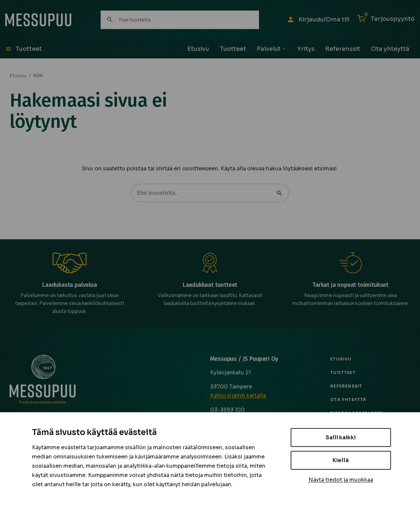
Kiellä (341, 460)
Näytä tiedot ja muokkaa (341, 480)
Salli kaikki (341, 438)
